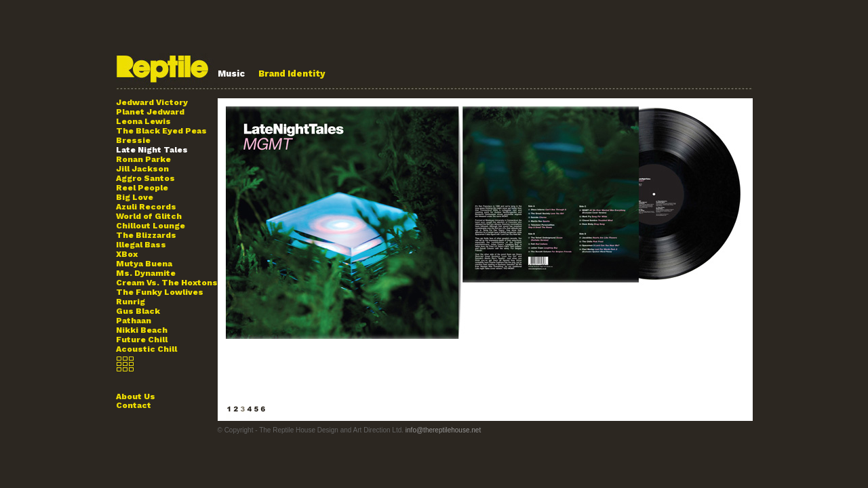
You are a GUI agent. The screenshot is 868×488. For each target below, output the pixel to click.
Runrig (131, 302)
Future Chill (142, 340)
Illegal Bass (141, 245)
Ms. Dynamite (146, 273)
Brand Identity (292, 74)
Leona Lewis (143, 121)
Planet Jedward (150, 112)
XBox (127, 254)
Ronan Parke (143, 159)
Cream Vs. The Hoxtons (167, 283)
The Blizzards (146, 235)
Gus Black (138, 311)
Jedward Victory (152, 102)
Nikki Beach (142, 330)
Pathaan (134, 321)
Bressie (133, 140)
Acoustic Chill (146, 349)
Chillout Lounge (151, 226)
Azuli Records (146, 207)
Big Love (135, 197)
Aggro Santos (145, 178)
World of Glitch (149, 216)
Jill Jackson (142, 169)
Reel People (142, 188)
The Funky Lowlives (160, 292)
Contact (134, 405)
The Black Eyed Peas (161, 131)
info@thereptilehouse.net (443, 430)
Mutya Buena (144, 264)
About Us (136, 396)
